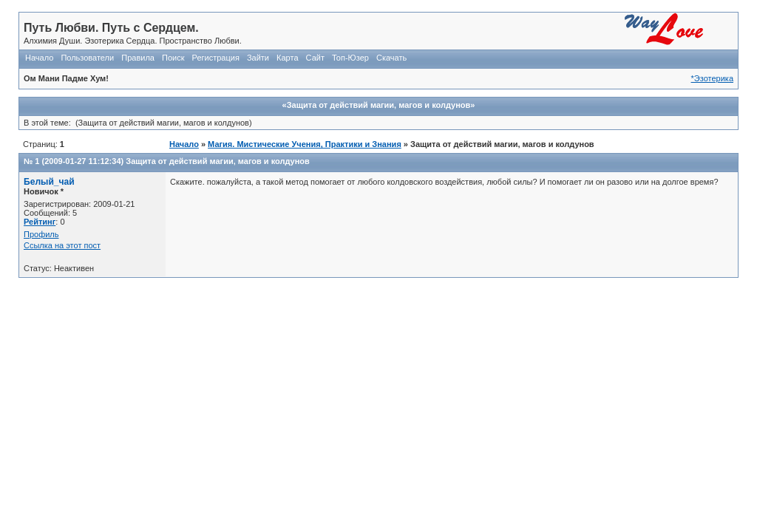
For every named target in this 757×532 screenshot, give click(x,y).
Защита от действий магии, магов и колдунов (218, 161)
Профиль (41, 234)
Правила (138, 58)
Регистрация (216, 58)
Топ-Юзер (350, 58)
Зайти (258, 58)
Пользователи (87, 58)
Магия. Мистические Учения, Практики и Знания (305, 144)
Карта (287, 58)
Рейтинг (40, 222)
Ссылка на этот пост (62, 245)
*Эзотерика (712, 78)
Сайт (315, 58)
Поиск (173, 58)
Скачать (391, 58)
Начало (39, 58)
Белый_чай (49, 182)
